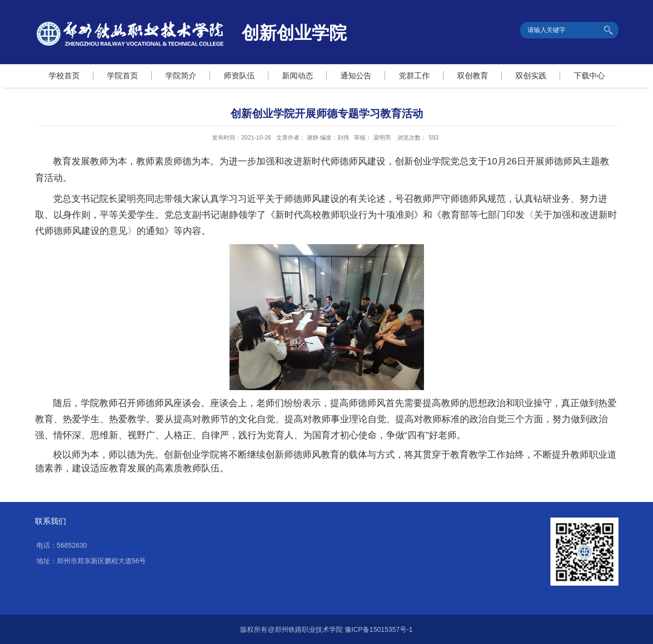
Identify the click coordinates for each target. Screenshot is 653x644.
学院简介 (181, 76)
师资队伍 (239, 76)
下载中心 (589, 76)
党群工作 (414, 76)
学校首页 (64, 76)
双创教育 (473, 76)
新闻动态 (298, 76)
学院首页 (123, 76)
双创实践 (531, 76)
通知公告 (356, 76)
